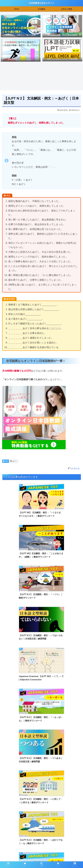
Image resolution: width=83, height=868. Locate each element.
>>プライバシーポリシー (41, 860)
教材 (6, 461)
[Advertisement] (41, 819)
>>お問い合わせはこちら (15, 860)
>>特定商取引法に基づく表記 (68, 860)
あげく (14, 461)
